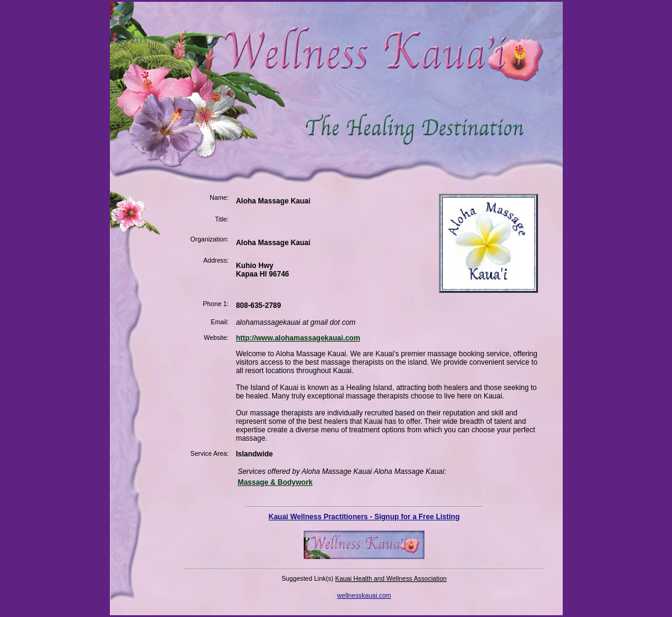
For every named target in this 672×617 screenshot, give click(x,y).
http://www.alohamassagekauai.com (298, 338)
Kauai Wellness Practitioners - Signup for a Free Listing (364, 517)
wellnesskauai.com (364, 595)
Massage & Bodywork (275, 482)
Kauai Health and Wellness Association (391, 578)
